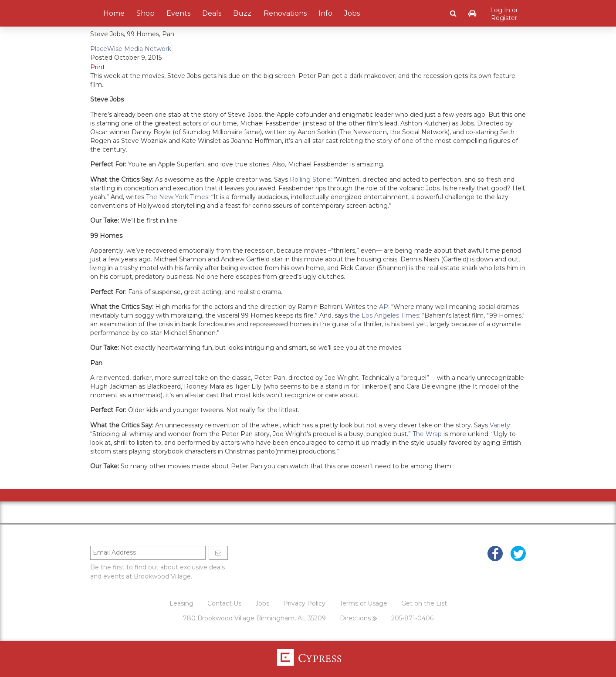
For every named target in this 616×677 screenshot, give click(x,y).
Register (504, 18)
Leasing (181, 603)
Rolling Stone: (311, 179)
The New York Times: (178, 197)
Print (98, 67)
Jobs (262, 603)
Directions (359, 618)
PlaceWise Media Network (131, 49)
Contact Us (224, 603)
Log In (500, 10)
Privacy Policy (304, 603)
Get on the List (424, 603)
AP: (384, 307)
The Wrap (427, 434)
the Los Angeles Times (384, 315)
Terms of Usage (363, 603)
